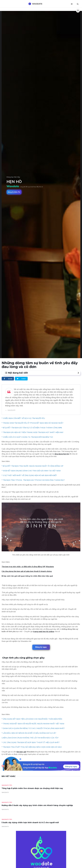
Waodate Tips (7, 785)
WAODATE (5, 792)
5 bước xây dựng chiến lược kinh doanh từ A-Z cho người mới (30, 823)
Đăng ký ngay (41, 647)
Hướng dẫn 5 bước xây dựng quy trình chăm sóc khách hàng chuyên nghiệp (37, 805)
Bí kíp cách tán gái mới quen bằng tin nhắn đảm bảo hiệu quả (27, 576)
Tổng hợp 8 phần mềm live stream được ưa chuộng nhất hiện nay (32, 788)
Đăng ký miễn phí (14, 192)
